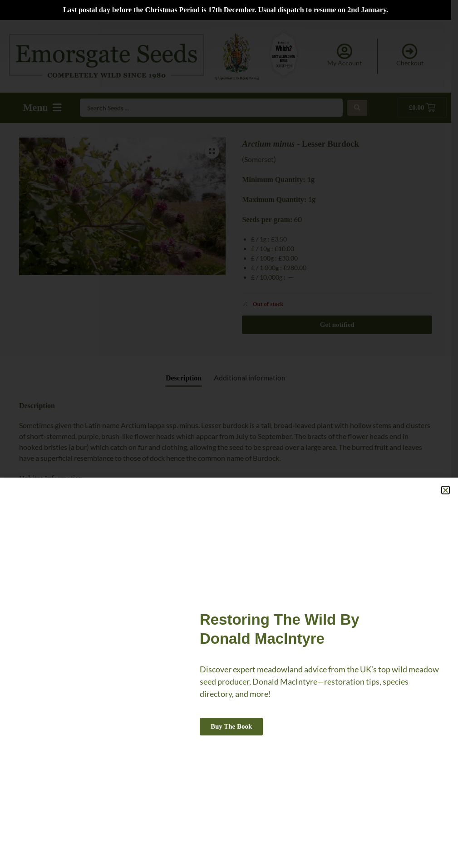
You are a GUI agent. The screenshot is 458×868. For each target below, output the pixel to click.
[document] (229, 434)
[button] (446, 490)
